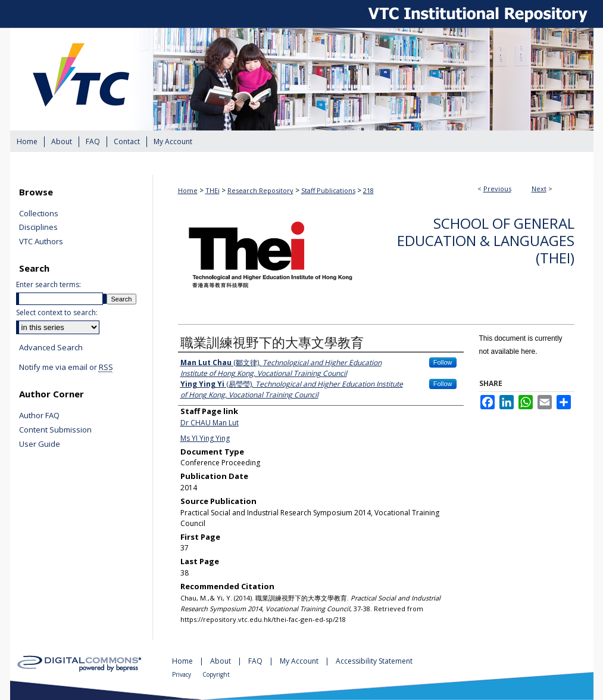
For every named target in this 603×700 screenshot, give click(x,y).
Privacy (182, 674)
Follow (443, 362)
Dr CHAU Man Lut (210, 423)
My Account (300, 661)
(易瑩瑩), (292, 389)
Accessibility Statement (374, 661)
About (221, 661)
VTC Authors (41, 242)
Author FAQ (39, 416)
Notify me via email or (66, 368)
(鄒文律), (281, 368)
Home (188, 190)
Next (539, 189)
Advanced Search (51, 347)
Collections (39, 214)
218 (368, 190)
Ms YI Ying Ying (205, 438)
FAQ (256, 661)
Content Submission (55, 430)
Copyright (216, 674)
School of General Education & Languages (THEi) (486, 240)
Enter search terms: (49, 284)
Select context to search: (57, 312)
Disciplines (38, 228)
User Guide (40, 444)
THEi (213, 190)
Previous (497, 189)
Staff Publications (328, 190)
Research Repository (260, 190)
